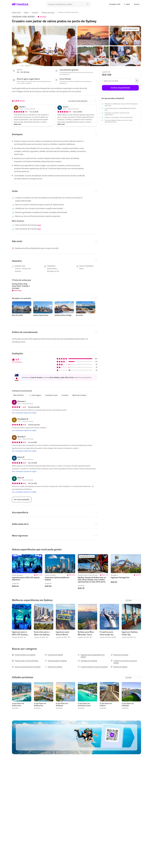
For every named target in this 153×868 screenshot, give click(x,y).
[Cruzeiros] (35, 12)
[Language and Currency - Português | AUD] (115, 4)
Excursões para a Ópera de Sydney (42, 633)
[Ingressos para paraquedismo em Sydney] (93, 656)
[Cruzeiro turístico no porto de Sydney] (93, 667)
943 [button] (44, 17)
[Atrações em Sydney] (53, 667)
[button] (127, 4)
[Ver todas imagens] (131, 29)
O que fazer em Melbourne (40, 704)
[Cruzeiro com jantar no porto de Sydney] (126, 662)
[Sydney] (26, 12)
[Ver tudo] (128, 600)
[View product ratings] (42, 17)
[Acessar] (137, 4)
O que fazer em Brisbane (62, 704)
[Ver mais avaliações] (22, 500)
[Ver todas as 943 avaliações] (78, 101)
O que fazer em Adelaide (128, 704)
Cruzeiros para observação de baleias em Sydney (108, 633)
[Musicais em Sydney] (119, 655)
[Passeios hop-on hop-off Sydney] (25, 661)
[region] (55, 287)
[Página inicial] (16, 12)
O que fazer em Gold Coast (18, 704)
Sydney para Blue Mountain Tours (86, 633)
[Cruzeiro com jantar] (48, 12)
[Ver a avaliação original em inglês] (24, 413)
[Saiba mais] (18, 124)
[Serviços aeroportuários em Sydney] (26, 667)
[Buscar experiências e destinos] (68, 4)
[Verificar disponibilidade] (120, 88)
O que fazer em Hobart (106, 704)
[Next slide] (95, 101)
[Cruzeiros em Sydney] (54, 655)
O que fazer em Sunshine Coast (84, 704)
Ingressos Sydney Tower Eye (130, 633)
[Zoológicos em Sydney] (87, 661)
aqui (39, 225)
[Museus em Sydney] (119, 667)
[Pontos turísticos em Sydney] (24, 655)
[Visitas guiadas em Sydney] (56, 661)
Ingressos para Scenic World (63, 633)
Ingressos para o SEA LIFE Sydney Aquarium (20, 633)
